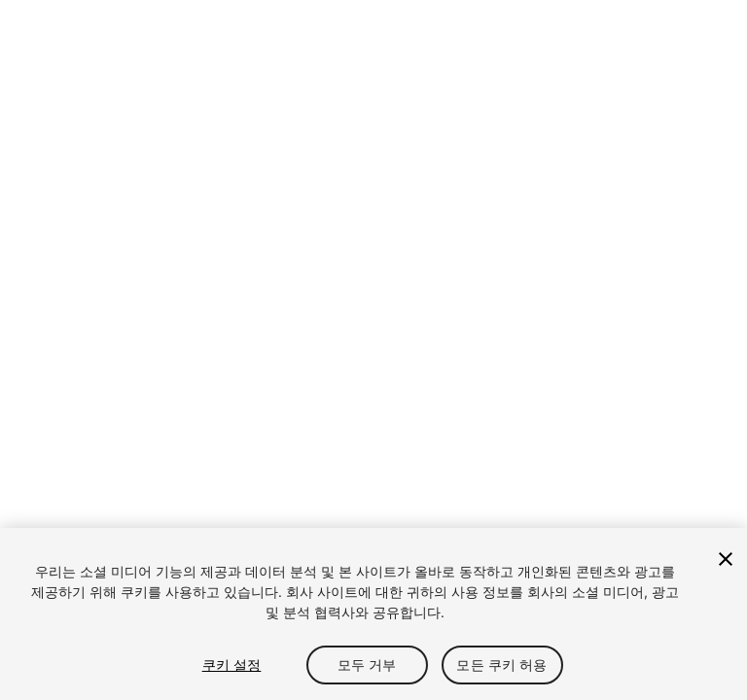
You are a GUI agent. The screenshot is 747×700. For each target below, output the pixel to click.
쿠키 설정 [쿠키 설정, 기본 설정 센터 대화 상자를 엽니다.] (232, 665)
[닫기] (726, 559)
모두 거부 (367, 665)
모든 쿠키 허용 (501, 665)
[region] (373, 614)
